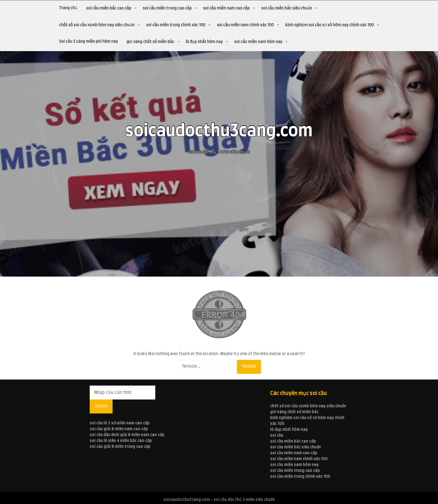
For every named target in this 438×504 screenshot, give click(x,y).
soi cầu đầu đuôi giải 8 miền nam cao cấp (127, 435)
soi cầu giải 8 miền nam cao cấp (119, 429)
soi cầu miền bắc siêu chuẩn (287, 8)
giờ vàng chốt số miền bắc (150, 42)
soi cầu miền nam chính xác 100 (245, 25)
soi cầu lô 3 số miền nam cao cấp (120, 423)
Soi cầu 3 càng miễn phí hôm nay (89, 42)
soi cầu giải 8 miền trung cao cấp (120, 447)
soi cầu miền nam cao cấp (226, 8)
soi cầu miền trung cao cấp (167, 8)
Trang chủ (68, 8)
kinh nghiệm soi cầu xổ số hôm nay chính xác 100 (329, 25)
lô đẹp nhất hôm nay (204, 42)
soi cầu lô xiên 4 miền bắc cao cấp (121, 441)
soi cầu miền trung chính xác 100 (176, 25)
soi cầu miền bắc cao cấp (109, 8)
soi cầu (277, 436)
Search (101, 406)
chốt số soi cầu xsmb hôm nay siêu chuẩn (97, 25)
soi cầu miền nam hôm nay (258, 42)
